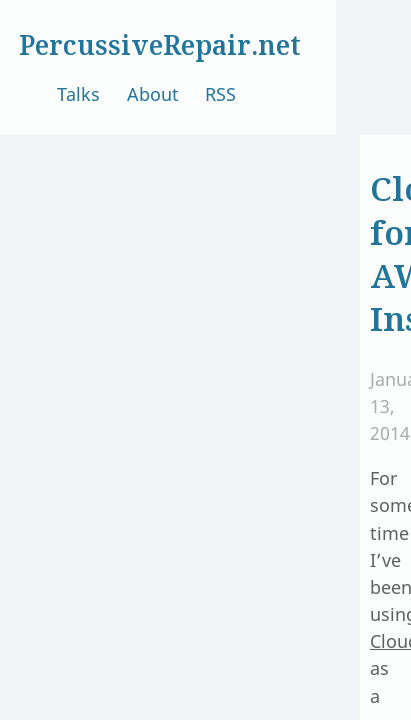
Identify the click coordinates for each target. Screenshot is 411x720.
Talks (78, 94)
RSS (220, 94)
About (153, 94)
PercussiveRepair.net (160, 45)
